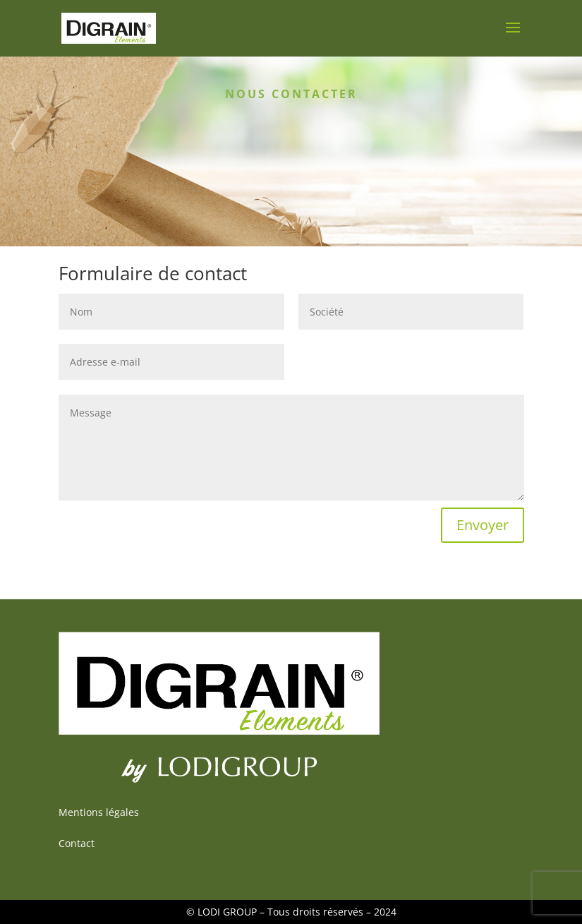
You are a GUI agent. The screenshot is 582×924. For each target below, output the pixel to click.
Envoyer (483, 525)
